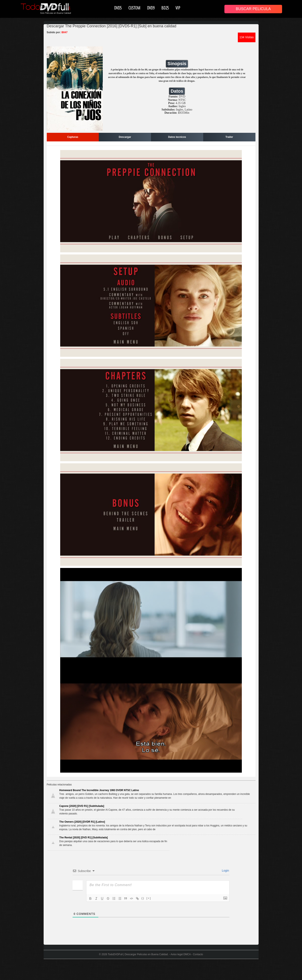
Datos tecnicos (177, 137)
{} (143, 898)
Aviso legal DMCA (181, 954)
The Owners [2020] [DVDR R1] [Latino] (82, 822)
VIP (178, 8)
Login (225, 871)
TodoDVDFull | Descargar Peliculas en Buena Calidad (138, 954)
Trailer (229, 137)
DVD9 (151, 8)
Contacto (198, 954)
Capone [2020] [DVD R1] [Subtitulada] (82, 806)
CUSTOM (134, 8)
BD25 (165, 8)
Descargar (125, 137)
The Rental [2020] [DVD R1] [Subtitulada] (84, 838)
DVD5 (118, 8)
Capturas (73, 137)
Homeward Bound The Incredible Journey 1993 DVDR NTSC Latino (99, 790)
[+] (149, 898)
